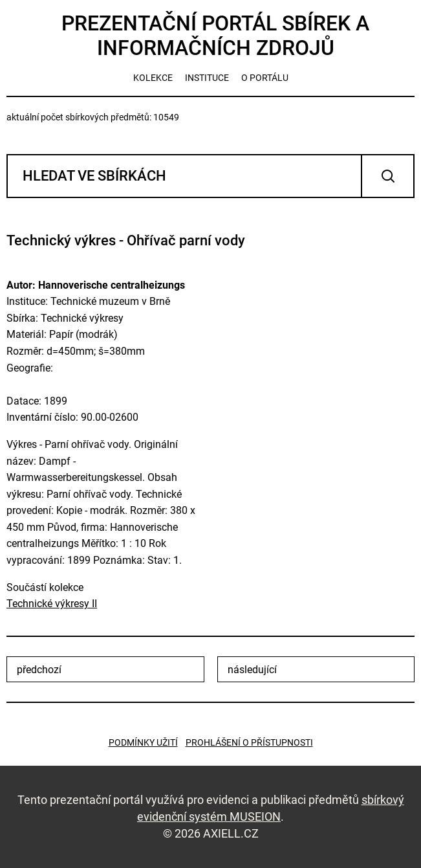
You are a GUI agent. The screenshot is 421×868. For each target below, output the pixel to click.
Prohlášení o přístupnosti (249, 742)
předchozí (39, 670)
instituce (207, 78)
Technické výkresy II (52, 604)
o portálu (265, 78)
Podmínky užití (143, 742)
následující (252, 670)
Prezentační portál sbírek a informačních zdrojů (215, 36)
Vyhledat (388, 176)
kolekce (153, 78)
